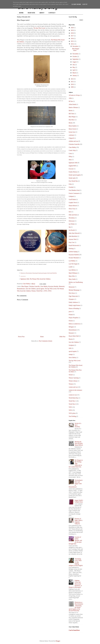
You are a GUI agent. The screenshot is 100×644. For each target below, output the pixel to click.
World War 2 (72, 404)
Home (42, 337)
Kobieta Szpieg (73, 252)
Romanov (71, 333)
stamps (71, 354)
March (74, 73)
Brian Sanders (73, 126)
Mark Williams (73, 273)
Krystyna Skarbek (53, 286)
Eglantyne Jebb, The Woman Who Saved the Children (35, 279)
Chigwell (71, 138)
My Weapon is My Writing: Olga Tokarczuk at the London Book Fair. (76, 463)
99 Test (71, 101)
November (76, 54)
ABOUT (42, 13)
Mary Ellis (72, 276)
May (74, 67)
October (75, 56)
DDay (70, 157)
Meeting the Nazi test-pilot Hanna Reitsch (79, 443)
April (74, 70)
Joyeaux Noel (73, 239)
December (76, 46)
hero (70, 212)
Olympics (71, 299)
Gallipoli (71, 196)
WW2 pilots (72, 413)
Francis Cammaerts (74, 193)
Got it (85, 4)
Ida (70, 227)
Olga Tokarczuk (73, 296)
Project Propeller (73, 318)
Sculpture (71, 345)
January (75, 75)
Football (71, 187)
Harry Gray (72, 209)
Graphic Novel (73, 202)
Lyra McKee (72, 270)
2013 (72, 79)
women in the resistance (75, 390)
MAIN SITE (31, 13)
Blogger (58, 641)
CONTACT (52, 13)
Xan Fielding (72, 416)
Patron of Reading (74, 308)
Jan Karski (72, 230)
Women (34, 291)
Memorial (62, 286)
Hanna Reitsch (73, 206)
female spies (72, 178)
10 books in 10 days (74, 95)
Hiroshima (72, 218)
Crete (70, 153)
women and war (73, 387)
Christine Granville (34, 286)
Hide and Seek (73, 215)
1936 (70, 98)
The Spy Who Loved (39, 28)
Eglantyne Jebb (73, 163)
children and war (73, 141)
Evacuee (71, 169)
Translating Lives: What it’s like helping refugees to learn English (76, 562)
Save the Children (31, 289)
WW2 (50, 291)
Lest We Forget (73, 264)
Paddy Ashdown (73, 302)
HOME (21, 13)
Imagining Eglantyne (23, 276)
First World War (73, 181)
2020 (72, 28)
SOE (70, 348)
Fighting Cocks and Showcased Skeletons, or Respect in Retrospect (75, 584)
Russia (71, 339)
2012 (72, 82)
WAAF (71, 375)
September (76, 59)
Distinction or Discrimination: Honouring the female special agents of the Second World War (39, 273)
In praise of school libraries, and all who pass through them (75, 540)
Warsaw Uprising (74, 378)
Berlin (70, 111)
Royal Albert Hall (74, 336)
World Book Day (73, 398)
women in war (73, 395)
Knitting (71, 248)
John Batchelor (73, 236)
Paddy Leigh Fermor (75, 305)
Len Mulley (72, 261)
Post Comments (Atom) (45, 341)
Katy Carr (71, 242)
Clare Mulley (44, 286)
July (74, 65)
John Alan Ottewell (74, 233)
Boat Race (72, 120)
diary (70, 160)
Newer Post (21, 337)
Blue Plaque (25, 286)
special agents (40, 289)
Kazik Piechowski (74, 245)
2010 (72, 84)
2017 (72, 36)
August (75, 62)
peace (70, 311)
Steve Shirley (72, 357)
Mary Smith (72, 279)
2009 (72, 87)
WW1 (46, 291)
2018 (72, 33)
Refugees (71, 327)
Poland (71, 315)
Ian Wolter (72, 224)
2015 (72, 41)
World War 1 (40, 291)
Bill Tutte (71, 114)
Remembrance (21, 289)
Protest (71, 321)
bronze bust (72, 132)
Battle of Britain (73, 107)
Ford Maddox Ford (74, 190)
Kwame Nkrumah (74, 258)
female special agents (75, 175)
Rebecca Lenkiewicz (75, 324)
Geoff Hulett (72, 199)
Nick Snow (72, 293)
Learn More (76, 4)
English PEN (72, 166)
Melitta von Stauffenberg (76, 282)
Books (71, 123)
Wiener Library (73, 381)
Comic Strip (72, 150)
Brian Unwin (72, 129)
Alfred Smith (72, 104)
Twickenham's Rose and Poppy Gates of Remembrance (76, 484)
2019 (72, 30)
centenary (71, 135)
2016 (72, 38)
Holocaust (72, 221)
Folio (70, 184)
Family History (73, 172)
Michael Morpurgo (74, 290)
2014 (72, 44)
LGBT (71, 267)
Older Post (62, 337)
